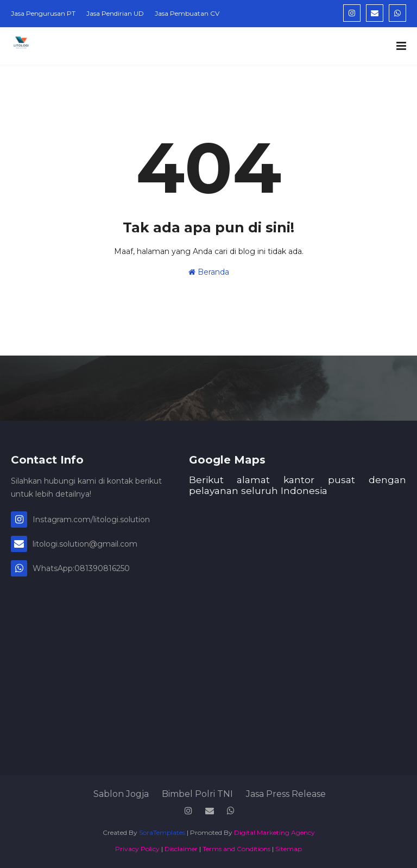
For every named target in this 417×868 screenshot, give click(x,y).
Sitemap (289, 849)
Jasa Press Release (286, 794)
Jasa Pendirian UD (115, 13)
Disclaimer (181, 849)
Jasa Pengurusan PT (43, 13)
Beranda (209, 272)
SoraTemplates (162, 832)
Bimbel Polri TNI (197, 794)
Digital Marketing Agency (274, 832)
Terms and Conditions (236, 849)
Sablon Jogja (121, 794)
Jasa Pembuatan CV (187, 13)
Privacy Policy (137, 849)
